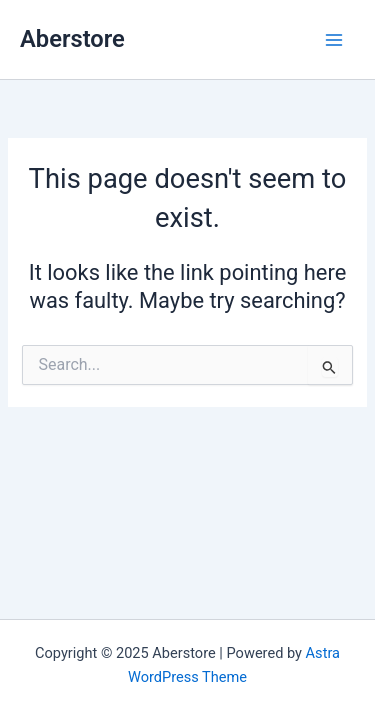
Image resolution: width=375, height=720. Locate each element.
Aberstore (72, 39)
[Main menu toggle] (334, 40)
